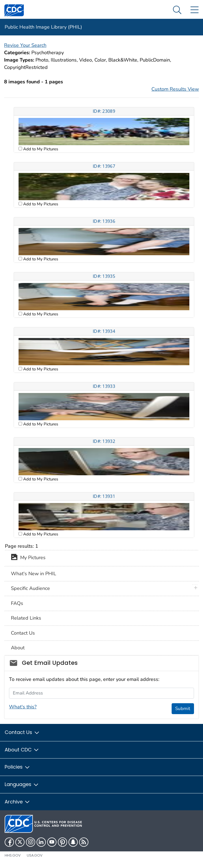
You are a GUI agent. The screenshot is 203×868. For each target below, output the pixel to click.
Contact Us (23, 633)
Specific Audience (30, 588)
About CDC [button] (22, 750)
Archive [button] (17, 802)
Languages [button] (22, 784)
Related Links (26, 618)
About (18, 648)
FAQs (17, 603)
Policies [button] (17, 767)
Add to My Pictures (40, 149)
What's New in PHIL (34, 574)
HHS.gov (13, 855)
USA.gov (35, 855)
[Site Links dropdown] (194, 10)
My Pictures (28, 558)
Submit (183, 709)
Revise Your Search (25, 45)
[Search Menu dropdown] (177, 10)
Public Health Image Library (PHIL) (43, 27)
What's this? (23, 707)
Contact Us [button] (22, 732)
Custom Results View (175, 89)
